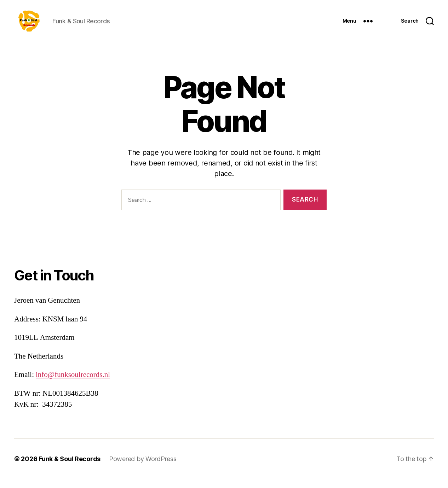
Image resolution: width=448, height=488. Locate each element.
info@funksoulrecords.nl (73, 384)
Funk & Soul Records (70, 468)
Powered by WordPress (143, 468)
